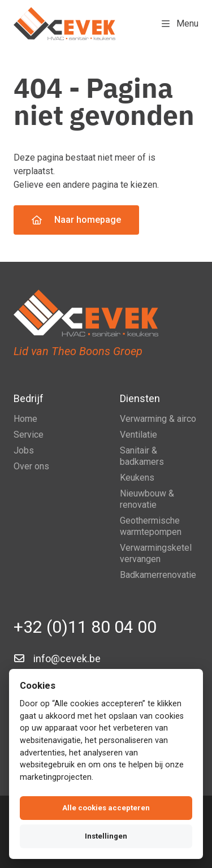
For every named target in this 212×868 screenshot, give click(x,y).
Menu (180, 23)
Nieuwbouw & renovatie (147, 499)
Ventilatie (139, 435)
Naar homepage (76, 220)
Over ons (31, 466)
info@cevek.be (67, 658)
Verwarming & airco (158, 419)
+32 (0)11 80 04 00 (85, 627)
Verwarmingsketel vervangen (156, 553)
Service (29, 435)
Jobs (24, 450)
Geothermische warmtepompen (151, 526)
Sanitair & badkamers (142, 456)
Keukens (137, 478)
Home (25, 419)
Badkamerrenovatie (158, 575)
